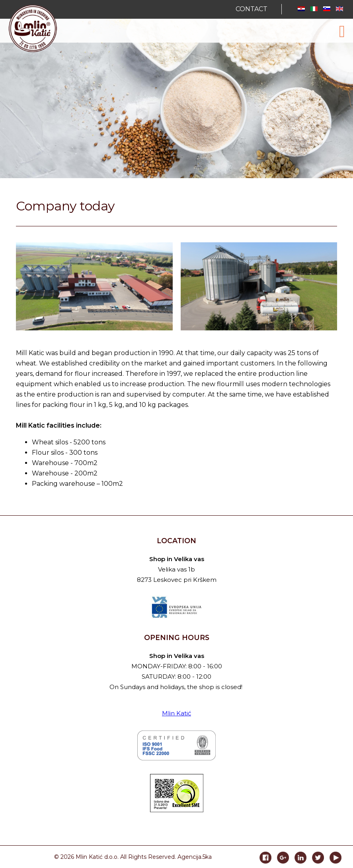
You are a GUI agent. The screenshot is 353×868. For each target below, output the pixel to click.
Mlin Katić (176, 713)
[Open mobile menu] (342, 31)
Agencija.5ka (195, 857)
